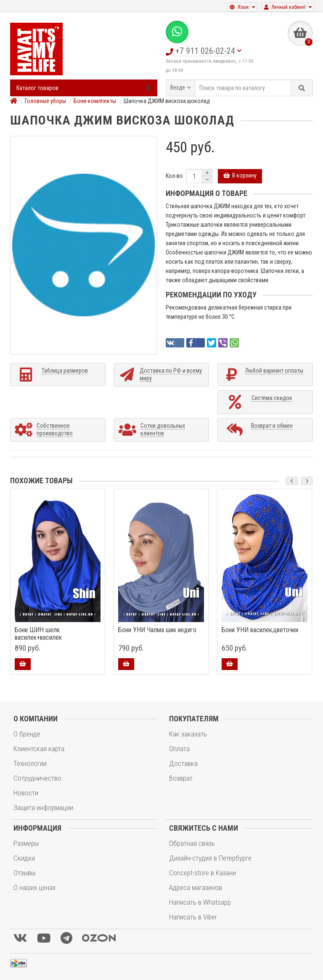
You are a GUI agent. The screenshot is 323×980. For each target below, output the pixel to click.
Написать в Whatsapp (200, 902)
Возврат (181, 778)
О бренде (27, 734)
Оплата (179, 749)
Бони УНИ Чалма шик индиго (157, 630)
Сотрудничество (37, 778)
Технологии (30, 763)
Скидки (24, 858)
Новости (26, 793)
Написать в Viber (193, 917)
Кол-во (174, 176)
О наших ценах (34, 887)
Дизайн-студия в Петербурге (210, 858)
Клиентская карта (39, 749)
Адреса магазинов (196, 887)
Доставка (183, 763)
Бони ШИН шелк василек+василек (38, 634)
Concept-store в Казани (203, 873)
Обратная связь (192, 843)
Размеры (26, 843)
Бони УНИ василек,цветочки (260, 630)
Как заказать (188, 734)
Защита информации (43, 808)
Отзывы (24, 873)
